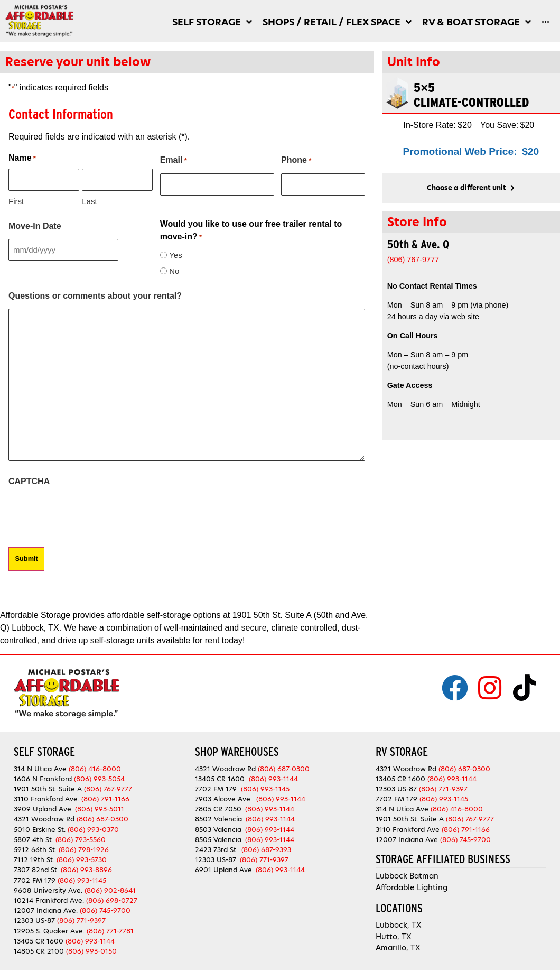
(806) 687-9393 (266, 849)
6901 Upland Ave (223, 869)
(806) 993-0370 (93, 829)
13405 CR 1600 (39, 940)
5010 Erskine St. (41, 829)
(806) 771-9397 (81, 920)
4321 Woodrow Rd (45, 819)
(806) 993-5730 (82, 859)
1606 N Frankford (43, 778)
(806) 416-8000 (95, 768)
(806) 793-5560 (81, 839)
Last (89, 201)
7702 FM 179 (35, 879)
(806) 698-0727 (112, 899)
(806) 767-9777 (108, 788)
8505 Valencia (218, 839)
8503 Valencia (218, 829)
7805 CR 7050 (218, 808)
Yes (175, 255)
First (16, 201)
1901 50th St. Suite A (48, 788)
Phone (296, 161)
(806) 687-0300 (102, 819)
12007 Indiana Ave (407, 839)
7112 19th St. (34, 859)
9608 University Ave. (48, 889)
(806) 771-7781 (110, 930)
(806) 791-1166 (105, 798)
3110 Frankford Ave (408, 829)
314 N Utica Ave (40, 768)
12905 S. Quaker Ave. (49, 930)
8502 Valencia (218, 819)
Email (174, 161)
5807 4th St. (34, 839)
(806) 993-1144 (90, 940)
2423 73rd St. (216, 849)
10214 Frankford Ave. (49, 899)
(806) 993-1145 (82, 879)
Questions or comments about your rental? (95, 295)
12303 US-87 (34, 920)
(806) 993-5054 (99, 778)
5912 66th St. (35, 849)
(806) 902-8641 (110, 889)
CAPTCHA (29, 481)
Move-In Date (35, 225)
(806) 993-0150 (91, 950)
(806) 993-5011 (100, 808)
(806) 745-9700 (105, 910)
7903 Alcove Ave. (226, 798)
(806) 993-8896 (86, 869)
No (174, 270)
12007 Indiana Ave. (46, 910)
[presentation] (89, 514)
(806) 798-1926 (84, 849)
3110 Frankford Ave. (46, 798)
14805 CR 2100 (39, 950)
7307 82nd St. (36, 869)
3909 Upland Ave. (43, 808)
